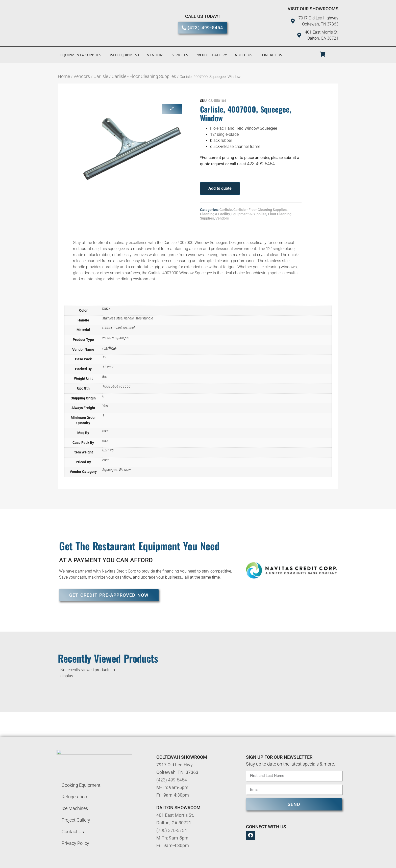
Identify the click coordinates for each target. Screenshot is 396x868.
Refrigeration (74, 797)
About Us (243, 55)
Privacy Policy (75, 843)
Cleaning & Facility (215, 214)
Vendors (156, 55)
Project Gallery (211, 55)
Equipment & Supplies (81, 55)
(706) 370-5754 (172, 830)
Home (64, 76)
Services (180, 55)
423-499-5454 (261, 164)
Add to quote (220, 188)
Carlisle (101, 76)
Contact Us (271, 55)
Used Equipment (124, 55)
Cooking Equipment (81, 785)
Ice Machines (75, 808)
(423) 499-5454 (172, 780)
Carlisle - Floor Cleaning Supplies (144, 76)
